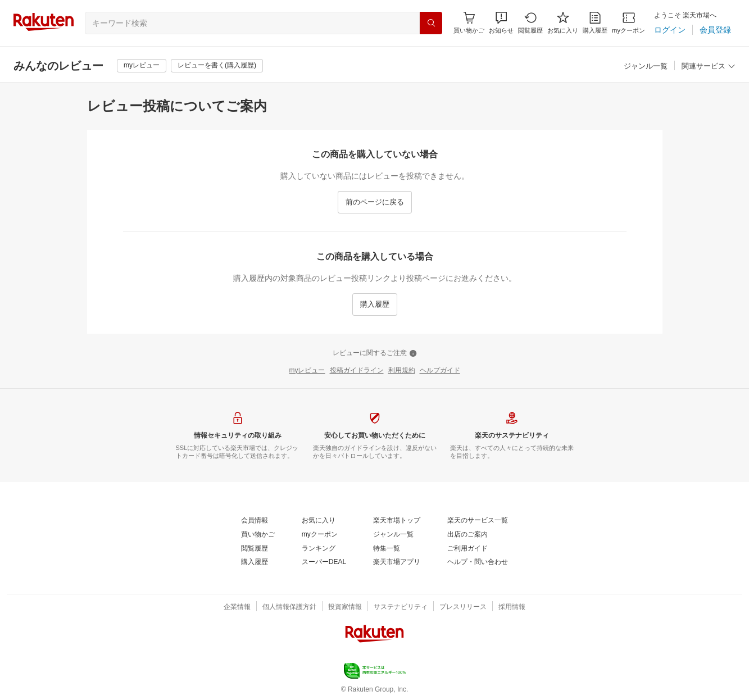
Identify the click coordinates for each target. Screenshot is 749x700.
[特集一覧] (387, 549)
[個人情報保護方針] (289, 607)
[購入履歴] (595, 23)
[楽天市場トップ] (397, 521)
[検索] (431, 23)
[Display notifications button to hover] (469, 23)
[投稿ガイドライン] (357, 371)
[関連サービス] (709, 67)
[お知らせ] (501, 23)
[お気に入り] (563, 23)
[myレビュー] (142, 66)
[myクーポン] (628, 23)
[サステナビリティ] (401, 607)
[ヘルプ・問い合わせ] (478, 562)
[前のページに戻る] (375, 202)
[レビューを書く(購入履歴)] (217, 66)
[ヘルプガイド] (440, 371)
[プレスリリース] (463, 607)
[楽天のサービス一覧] (478, 521)
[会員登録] (715, 30)
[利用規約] (402, 371)
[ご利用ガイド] (467, 549)
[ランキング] (319, 549)
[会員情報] (255, 521)
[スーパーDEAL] (324, 562)
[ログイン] (670, 30)
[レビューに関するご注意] (375, 353)
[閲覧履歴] (530, 23)
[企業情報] (237, 607)
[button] (501, 23)
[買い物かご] (258, 535)
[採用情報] (512, 607)
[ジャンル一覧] (646, 67)
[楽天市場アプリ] (397, 562)
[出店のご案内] (467, 535)
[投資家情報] (345, 607)
